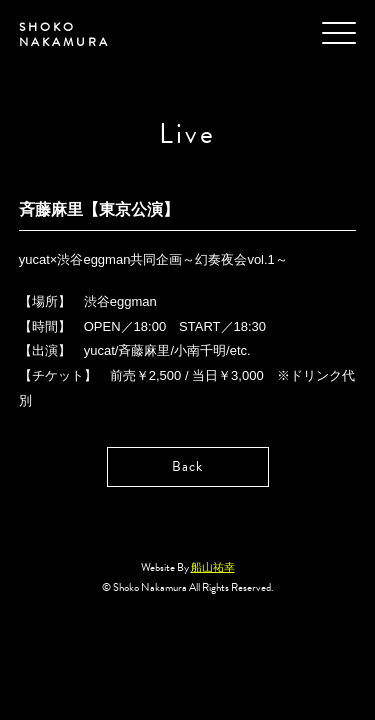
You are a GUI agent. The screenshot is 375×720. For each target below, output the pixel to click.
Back (187, 466)
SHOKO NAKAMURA (64, 34)
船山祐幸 (213, 567)
